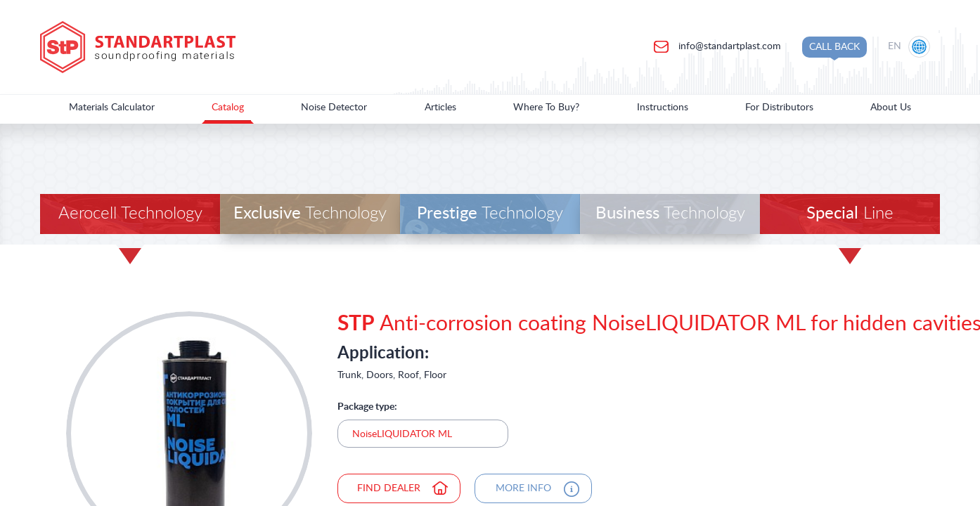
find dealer (389, 488)
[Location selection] (910, 47)
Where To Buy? (546, 108)
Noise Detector (334, 108)
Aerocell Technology (130, 214)
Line (850, 214)
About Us (891, 108)
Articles (440, 108)
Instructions (663, 108)
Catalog (228, 108)
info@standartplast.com (728, 46)
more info (523, 488)
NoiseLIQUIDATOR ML (402, 434)
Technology (310, 214)
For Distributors (779, 108)
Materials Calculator (112, 108)
